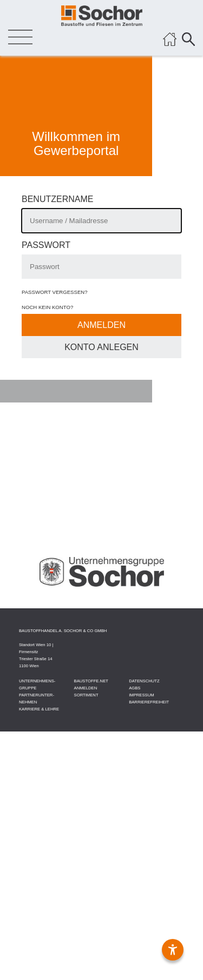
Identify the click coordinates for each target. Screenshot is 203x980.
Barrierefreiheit (149, 702)
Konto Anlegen (101, 347)
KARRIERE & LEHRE (39, 709)
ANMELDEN (86, 688)
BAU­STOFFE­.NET (91, 681)
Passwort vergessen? (55, 292)
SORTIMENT (86, 695)
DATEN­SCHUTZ (144, 681)
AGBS (135, 688)
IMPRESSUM (141, 695)
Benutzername (57, 199)
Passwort (46, 245)
